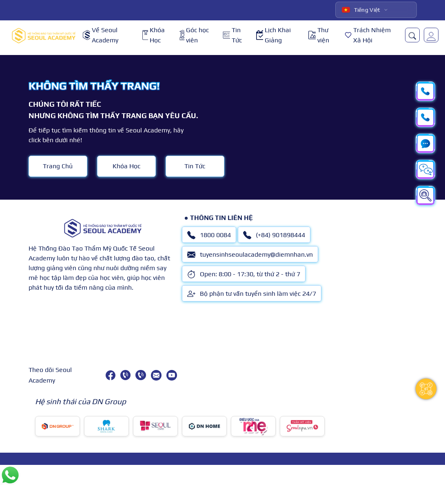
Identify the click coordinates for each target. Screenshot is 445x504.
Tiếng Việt (361, 10)
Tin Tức (232, 35)
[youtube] (172, 375)
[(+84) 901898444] (141, 375)
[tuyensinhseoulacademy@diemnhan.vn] (156, 375)
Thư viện (319, 35)
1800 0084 (209, 235)
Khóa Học (154, 35)
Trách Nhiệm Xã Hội (368, 35)
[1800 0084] (125, 375)
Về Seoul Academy (101, 35)
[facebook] (111, 375)
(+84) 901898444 (274, 235)
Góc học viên (194, 35)
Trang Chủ (58, 166)
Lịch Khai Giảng (273, 35)
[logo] (44, 35)
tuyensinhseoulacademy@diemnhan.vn (250, 255)
